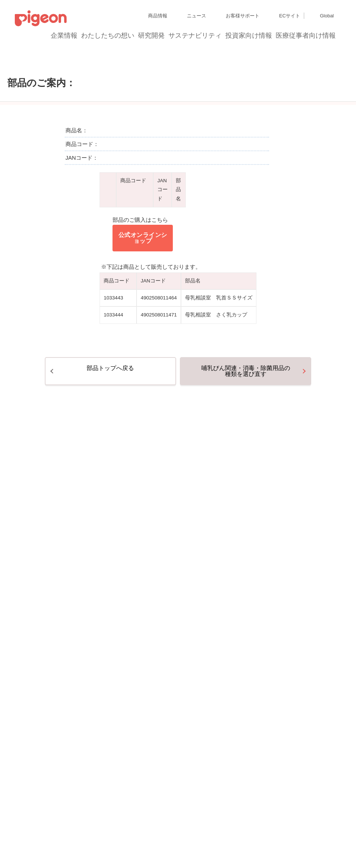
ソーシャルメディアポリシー (110, 655)
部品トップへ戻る (110, 424)
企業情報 (64, 35)
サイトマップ (28, 628)
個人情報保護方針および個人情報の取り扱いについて (68, 642)
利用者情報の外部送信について (46, 655)
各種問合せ (194, 655)
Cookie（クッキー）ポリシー (155, 642)
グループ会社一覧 (63, 628)
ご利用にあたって (161, 655)
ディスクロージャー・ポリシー (116, 628)
